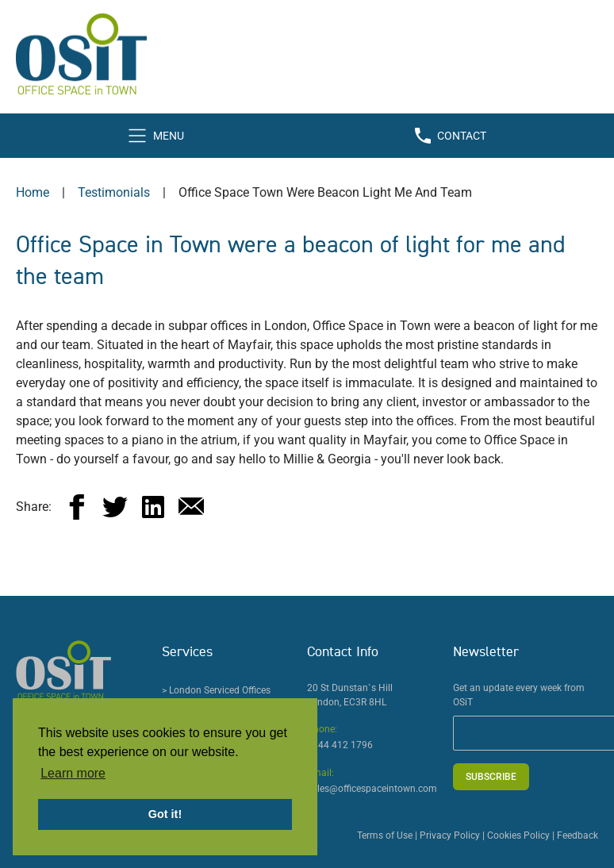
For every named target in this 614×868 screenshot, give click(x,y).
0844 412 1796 (340, 745)
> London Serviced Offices (216, 690)
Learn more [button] (73, 773)
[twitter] (115, 507)
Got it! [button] (165, 814)
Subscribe (491, 777)
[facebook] (77, 507)
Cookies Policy (518, 835)
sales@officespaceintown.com (372, 789)
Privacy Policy (450, 835)
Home (33, 192)
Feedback (578, 835)
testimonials (114, 192)
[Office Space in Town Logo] (307, 54)
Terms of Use (385, 835)
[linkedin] (153, 507)
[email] (191, 507)
